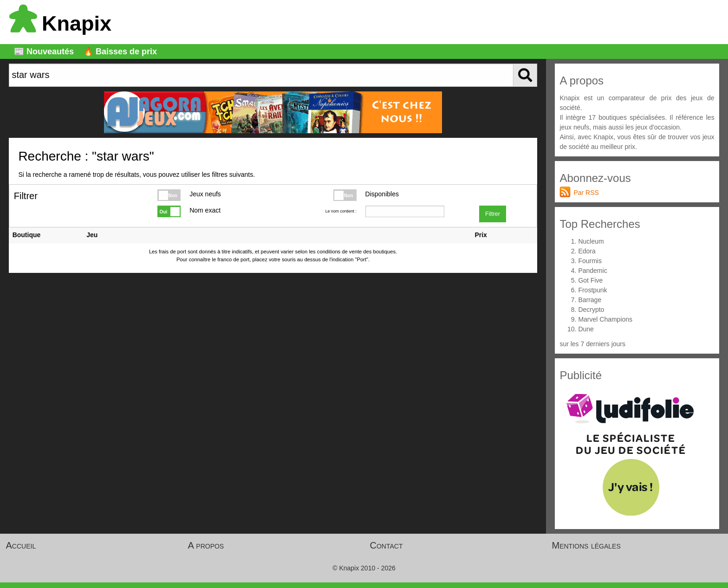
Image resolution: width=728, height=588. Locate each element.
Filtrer (493, 214)
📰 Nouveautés (44, 52)
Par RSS (586, 193)
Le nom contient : (341, 211)
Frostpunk (592, 290)
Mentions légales (586, 545)
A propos (206, 545)
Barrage (590, 300)
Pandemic (592, 271)
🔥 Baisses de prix (120, 52)
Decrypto (591, 310)
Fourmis (590, 261)
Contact (387, 545)
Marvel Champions (605, 319)
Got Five (590, 280)
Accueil (21, 545)
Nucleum (591, 241)
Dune (586, 329)
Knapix (60, 23)
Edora (587, 251)
